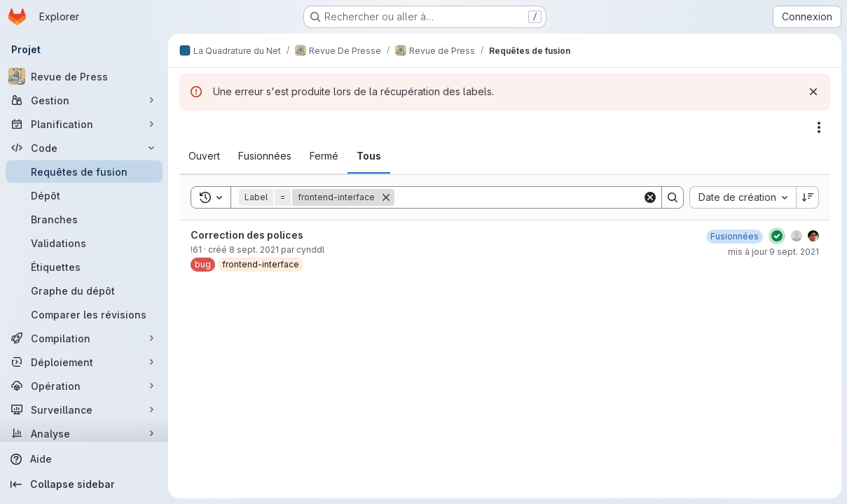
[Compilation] (84, 338)
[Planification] (84, 124)
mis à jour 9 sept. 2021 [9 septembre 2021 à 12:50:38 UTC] (773, 252)
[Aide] (84, 459)
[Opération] (84, 386)
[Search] (518, 197)
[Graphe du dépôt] (84, 290)
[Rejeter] (813, 92)
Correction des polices (247, 235)
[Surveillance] (84, 409)
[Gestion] (84, 100)
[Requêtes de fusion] (84, 171)
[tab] (204, 156)
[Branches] (84, 219)
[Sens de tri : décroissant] (808, 197)
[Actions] (819, 127)
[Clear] (650, 197)
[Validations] (84, 243)
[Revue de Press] (84, 76)
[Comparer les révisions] (84, 314)
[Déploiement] (84, 362)
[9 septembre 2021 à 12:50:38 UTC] (735, 236)
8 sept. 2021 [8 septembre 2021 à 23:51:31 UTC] (254, 250)
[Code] (84, 148)
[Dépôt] (84, 195)
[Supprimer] (386, 197)
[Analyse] (84, 433)
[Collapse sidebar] (84, 484)
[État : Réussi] (777, 236)
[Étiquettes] (84, 267)
